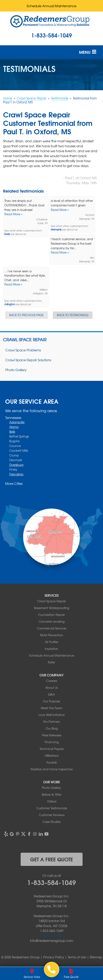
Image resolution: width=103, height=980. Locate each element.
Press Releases (52, 735)
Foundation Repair (51, 615)
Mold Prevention (52, 635)
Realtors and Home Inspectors (52, 769)
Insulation (51, 649)
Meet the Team (52, 708)
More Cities (14, 483)
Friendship (16, 474)
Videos (52, 801)
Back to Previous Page (27, 315)
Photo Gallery (16, 370)
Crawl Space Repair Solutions (28, 360)
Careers (52, 681)
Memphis (56, 230)
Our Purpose (51, 701)
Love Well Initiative (52, 715)
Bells (12, 432)
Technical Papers (52, 749)
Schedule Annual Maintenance (51, 6)
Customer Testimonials (52, 808)
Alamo (14, 427)
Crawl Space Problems (23, 350)
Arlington (10, 304)
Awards (51, 762)
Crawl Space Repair (25, 340)
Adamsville (17, 422)
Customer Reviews (52, 815)
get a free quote (51, 859)
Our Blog (52, 728)
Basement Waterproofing (52, 608)
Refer (51, 662)
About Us (51, 688)
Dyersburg (16, 465)
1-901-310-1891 (52, 936)
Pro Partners (51, 722)
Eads (7, 234)
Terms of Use (77, 957)
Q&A (51, 694)
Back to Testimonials (73, 315)
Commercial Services (52, 628)
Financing (52, 742)
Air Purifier (51, 642)
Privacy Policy (54, 957)
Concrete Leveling (51, 621)
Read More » (13, 214)
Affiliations (51, 755)
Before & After (52, 794)
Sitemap (96, 957)
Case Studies (51, 822)
